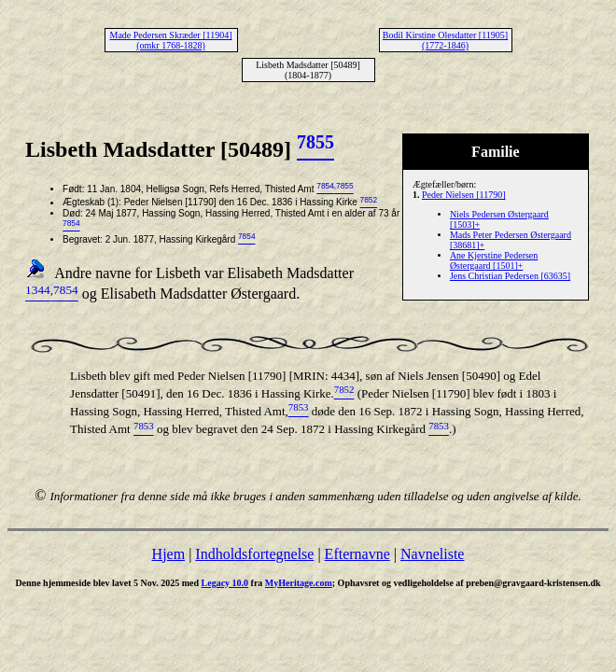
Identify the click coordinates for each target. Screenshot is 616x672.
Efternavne (357, 554)
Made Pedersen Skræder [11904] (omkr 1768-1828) (171, 40)
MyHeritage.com (299, 583)
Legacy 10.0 (225, 583)
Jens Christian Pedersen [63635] (510, 276)
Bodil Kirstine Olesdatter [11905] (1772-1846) (445, 40)
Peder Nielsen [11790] (464, 195)
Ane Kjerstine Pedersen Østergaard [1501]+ (494, 260)
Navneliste (432, 554)
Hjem (169, 554)
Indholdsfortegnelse (254, 554)
